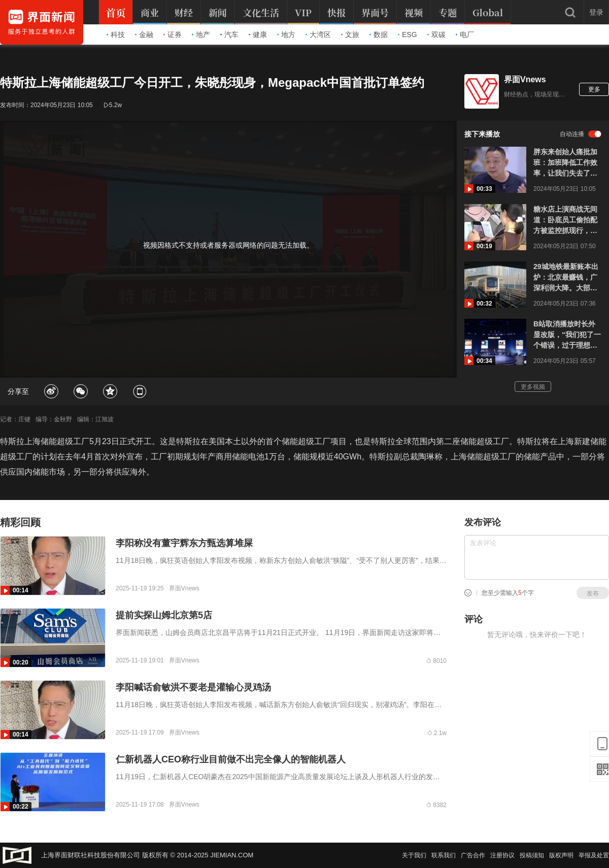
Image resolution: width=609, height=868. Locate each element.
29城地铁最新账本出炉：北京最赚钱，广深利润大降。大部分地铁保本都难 (566, 278)
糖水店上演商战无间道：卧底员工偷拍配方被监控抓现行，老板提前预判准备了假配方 (565, 221)
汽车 (229, 35)
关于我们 (414, 855)
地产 (201, 35)
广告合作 (473, 855)
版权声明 (561, 855)
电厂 (465, 35)
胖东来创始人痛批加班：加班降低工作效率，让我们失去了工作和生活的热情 (565, 163)
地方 (286, 35)
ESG (408, 35)
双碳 (436, 35)
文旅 (350, 35)
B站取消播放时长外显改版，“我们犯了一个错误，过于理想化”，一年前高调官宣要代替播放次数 (567, 335)
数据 (379, 35)
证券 (173, 35)
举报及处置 (594, 855)
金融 (144, 35)
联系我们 (444, 855)
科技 (116, 35)
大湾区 (318, 35)
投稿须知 (532, 855)
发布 (593, 593)
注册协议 (502, 855)
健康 (258, 35)
